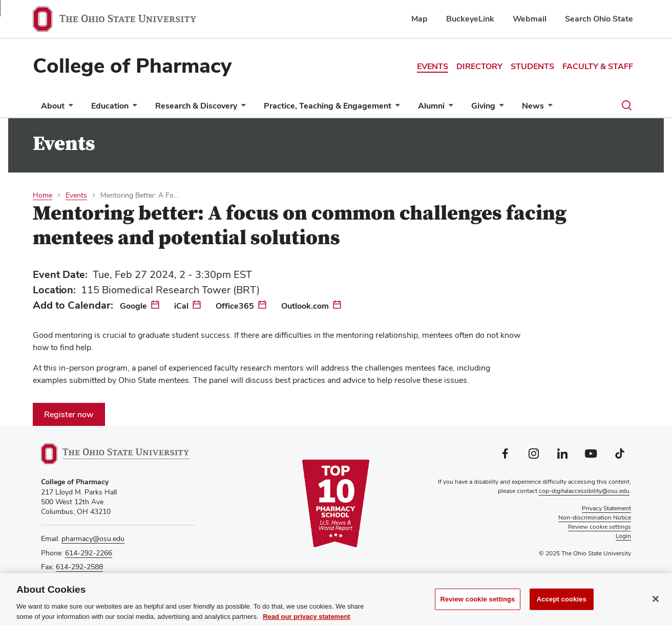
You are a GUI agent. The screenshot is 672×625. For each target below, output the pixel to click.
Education (110, 106)
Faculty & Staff (598, 66)
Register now (69, 414)
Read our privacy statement (307, 620)
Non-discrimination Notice (595, 518)
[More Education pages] (133, 108)
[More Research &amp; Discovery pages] (241, 108)
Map (419, 19)
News (533, 106)
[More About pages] (69, 108)
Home (43, 195)
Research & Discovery (196, 106)
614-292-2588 (79, 567)
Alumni (431, 106)
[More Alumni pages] (449, 108)
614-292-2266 (89, 553)
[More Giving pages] (499, 108)
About (53, 106)
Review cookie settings (478, 603)
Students (532, 66)
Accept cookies (562, 603)
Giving (483, 106)
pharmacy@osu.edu (93, 538)
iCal (181, 306)
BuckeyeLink (470, 19)
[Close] (656, 602)
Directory (479, 66)
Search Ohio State (599, 19)
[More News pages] (548, 108)
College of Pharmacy (132, 66)
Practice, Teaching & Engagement (328, 106)
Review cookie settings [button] (600, 527)
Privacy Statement (606, 508)
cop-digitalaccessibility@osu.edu (584, 491)
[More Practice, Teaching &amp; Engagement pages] (395, 108)
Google (133, 306)
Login (623, 536)
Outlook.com (305, 306)
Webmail (530, 19)
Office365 (235, 306)
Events (433, 66)
